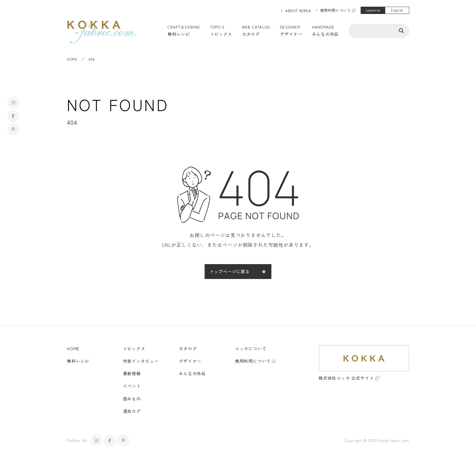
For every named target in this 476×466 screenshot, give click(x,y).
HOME (72, 59)
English (397, 10)
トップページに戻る (229, 271)
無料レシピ (78, 361)
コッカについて (251, 349)
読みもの (132, 399)
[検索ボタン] (401, 30)
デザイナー (291, 34)
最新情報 (132, 373)
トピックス (134, 349)
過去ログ (132, 411)
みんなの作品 (325, 34)
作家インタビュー (141, 361)
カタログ (251, 34)
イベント (132, 386)
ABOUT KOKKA (298, 10)
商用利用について (336, 10)
